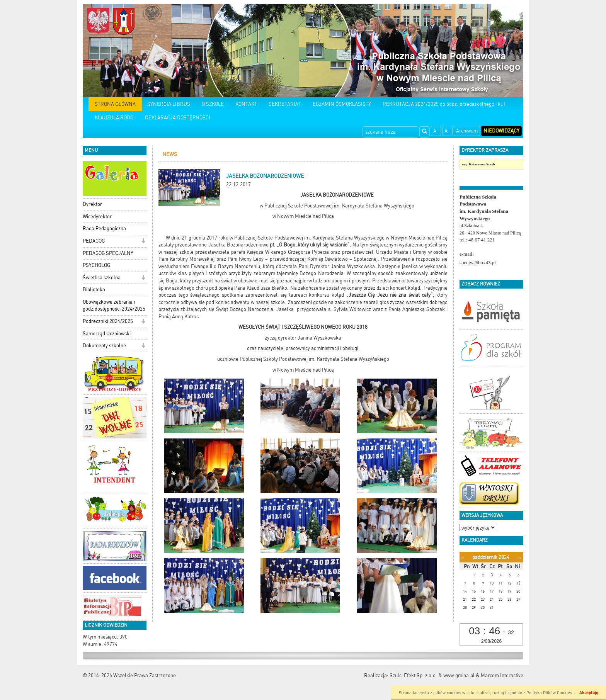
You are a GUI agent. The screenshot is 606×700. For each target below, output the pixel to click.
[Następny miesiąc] (520, 558)
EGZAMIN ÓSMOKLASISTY (342, 104)
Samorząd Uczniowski (107, 334)
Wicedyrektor (97, 217)
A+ (447, 131)
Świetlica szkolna (102, 278)
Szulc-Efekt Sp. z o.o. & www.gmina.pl (432, 675)
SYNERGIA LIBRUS (169, 104)
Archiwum (467, 131)
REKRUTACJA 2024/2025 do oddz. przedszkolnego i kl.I (444, 104)
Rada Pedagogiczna (104, 229)
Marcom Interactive (502, 675)
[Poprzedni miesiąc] (462, 558)
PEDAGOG (94, 241)
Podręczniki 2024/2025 (108, 321)
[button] (143, 242)
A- (436, 131)
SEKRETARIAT (285, 104)
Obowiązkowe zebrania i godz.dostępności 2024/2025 (114, 306)
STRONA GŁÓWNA (115, 104)
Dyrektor (92, 204)
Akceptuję (589, 693)
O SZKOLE (213, 104)
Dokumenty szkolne (104, 346)
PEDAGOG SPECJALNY (108, 253)
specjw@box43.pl (478, 262)
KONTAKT (246, 104)
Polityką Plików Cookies (549, 693)
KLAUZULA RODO (114, 118)
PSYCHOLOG (96, 265)
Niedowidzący (501, 131)
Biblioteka (94, 290)
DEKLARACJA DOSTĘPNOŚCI (178, 118)
